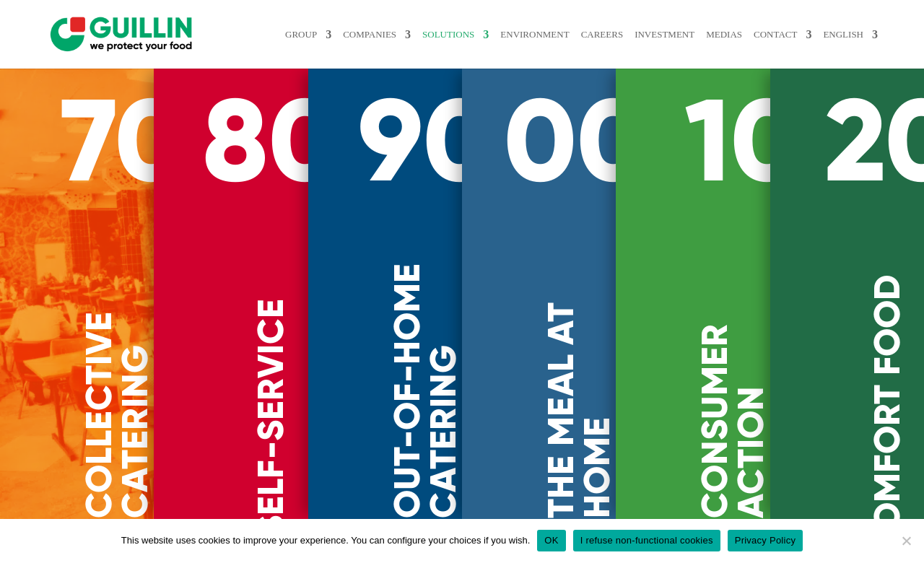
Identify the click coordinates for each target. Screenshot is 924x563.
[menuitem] (852, 49)
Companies (392, 35)
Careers (615, 35)
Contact (778, 35)
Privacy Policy (765, 540)
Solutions (469, 35)
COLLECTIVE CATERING (117, 415)
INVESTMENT (674, 35)
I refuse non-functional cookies (647, 540)
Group (324, 35)
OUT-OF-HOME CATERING (425, 391)
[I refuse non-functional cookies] (906, 541)
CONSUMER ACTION (733, 421)
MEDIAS (729, 35)
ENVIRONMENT (552, 35)
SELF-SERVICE (271, 418)
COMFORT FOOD (887, 415)
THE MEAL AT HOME (579, 410)
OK (551, 540)
